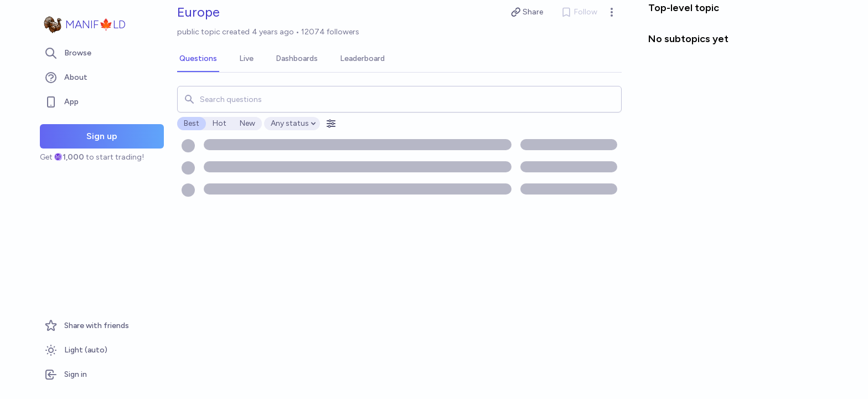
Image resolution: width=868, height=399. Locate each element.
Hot (219, 123)
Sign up (102, 136)
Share (527, 12)
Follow (579, 12)
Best (192, 123)
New (247, 123)
